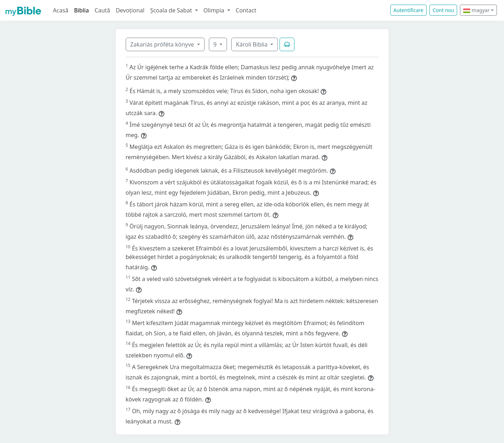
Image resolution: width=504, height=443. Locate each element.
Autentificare (408, 10)
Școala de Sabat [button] (172, 10)
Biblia (82, 10)
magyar (476, 10)
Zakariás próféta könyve (163, 44)
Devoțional (130, 10)
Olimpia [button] (215, 10)
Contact (246, 10)
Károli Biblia (252, 44)
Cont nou (443, 10)
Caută (102, 10)
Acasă (61, 10)
